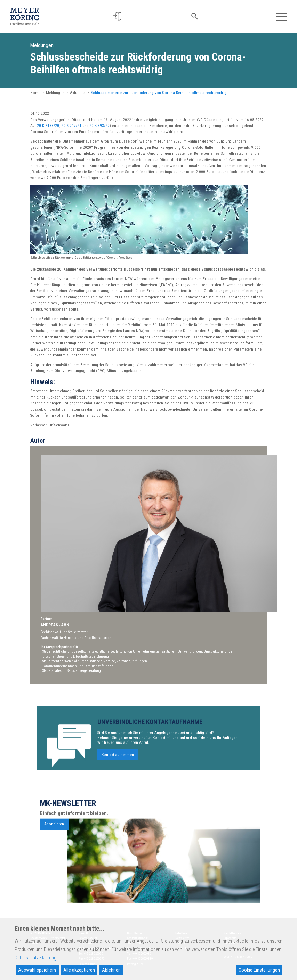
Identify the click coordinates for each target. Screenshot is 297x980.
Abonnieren (54, 841)
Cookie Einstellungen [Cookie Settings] (259, 970)
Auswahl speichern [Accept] (37, 970)
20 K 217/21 (71, 126)
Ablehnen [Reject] (111, 970)
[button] (119, 16)
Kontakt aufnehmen (118, 771)
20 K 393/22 (99, 126)
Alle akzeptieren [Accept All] (79, 970)
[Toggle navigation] (281, 16)
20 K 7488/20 (48, 126)
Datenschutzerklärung (35, 958)
